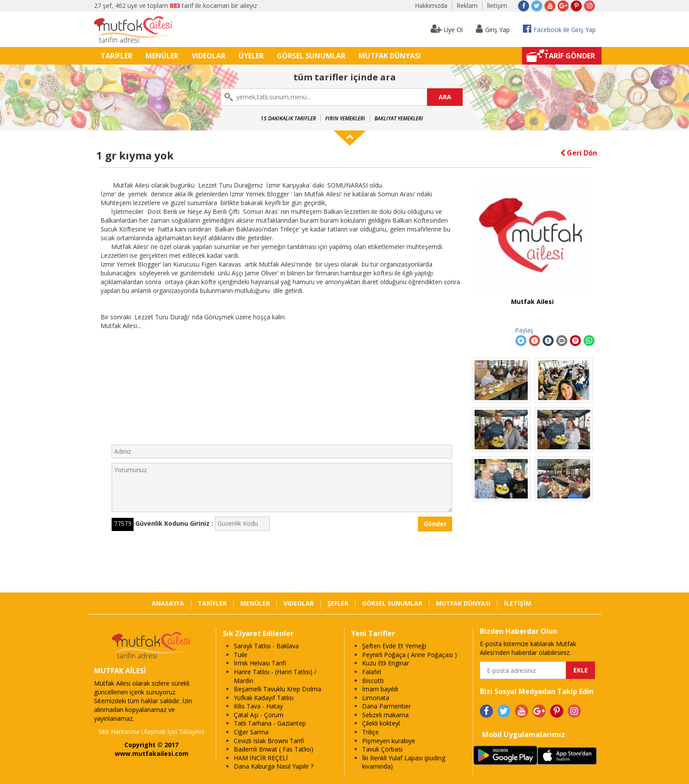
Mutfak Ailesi (532, 302)
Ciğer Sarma (251, 732)
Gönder (435, 524)
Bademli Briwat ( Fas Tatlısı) (274, 749)
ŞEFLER (338, 603)
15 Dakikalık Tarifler (288, 118)
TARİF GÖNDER (569, 56)
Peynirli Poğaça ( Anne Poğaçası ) (410, 655)
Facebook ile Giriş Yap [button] (559, 29)
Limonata (376, 698)
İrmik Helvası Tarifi (260, 663)
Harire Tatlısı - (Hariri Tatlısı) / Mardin (275, 676)
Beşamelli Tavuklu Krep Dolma (277, 689)
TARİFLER (116, 56)
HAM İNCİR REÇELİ (261, 758)
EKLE (581, 670)
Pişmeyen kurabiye (389, 741)
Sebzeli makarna (385, 715)
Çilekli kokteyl (381, 723)
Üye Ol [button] (447, 29)
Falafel (372, 672)
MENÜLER (162, 56)
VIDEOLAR (209, 56)
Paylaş (524, 330)
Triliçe (370, 732)
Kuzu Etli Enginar (386, 663)
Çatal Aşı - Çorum (259, 715)
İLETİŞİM (518, 603)
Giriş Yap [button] (493, 29)
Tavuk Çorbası (382, 749)
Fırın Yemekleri (345, 118)
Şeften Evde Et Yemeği (394, 646)
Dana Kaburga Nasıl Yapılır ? (274, 766)
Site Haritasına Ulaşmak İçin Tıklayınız (151, 732)
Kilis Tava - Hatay (258, 706)
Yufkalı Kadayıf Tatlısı (264, 698)
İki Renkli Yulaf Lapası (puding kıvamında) (404, 762)
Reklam (467, 5)
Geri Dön (579, 153)
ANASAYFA (168, 603)
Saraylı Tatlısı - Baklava (266, 646)
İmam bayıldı (380, 689)
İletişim (497, 5)
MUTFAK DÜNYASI (390, 56)
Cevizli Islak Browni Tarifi (269, 741)
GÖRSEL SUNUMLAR (311, 56)
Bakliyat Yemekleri (399, 118)
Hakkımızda (431, 5)
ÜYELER (251, 56)
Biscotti (373, 681)
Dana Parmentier (386, 706)
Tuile (241, 655)
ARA (445, 97)
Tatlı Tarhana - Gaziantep (270, 723)
